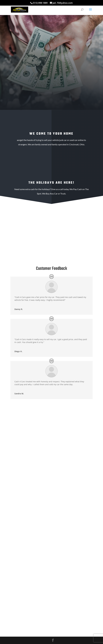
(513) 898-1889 (40, 3)
